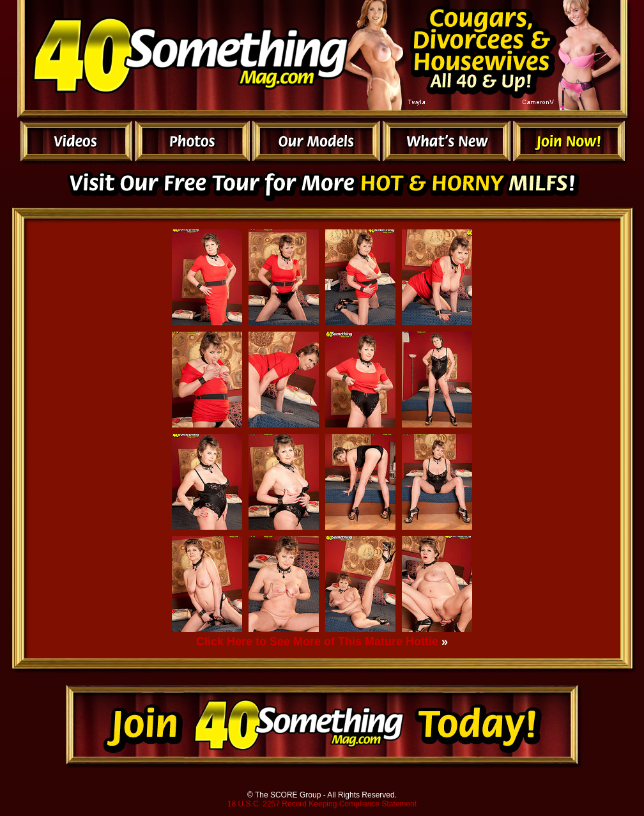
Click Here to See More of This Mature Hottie (317, 642)
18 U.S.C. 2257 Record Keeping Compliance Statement (322, 804)
